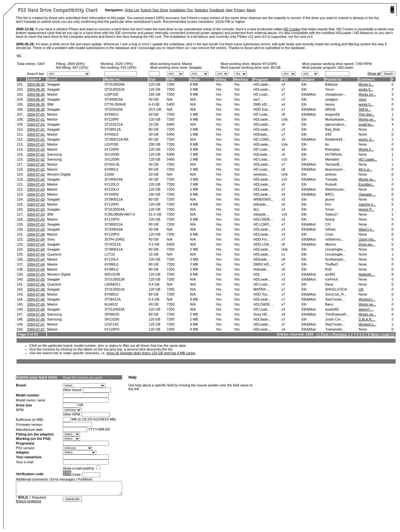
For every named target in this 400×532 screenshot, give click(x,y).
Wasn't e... (367, 229)
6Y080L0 (111, 169)
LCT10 (110, 254)
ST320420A (113, 109)
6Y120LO (112, 184)
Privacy (240, 10)
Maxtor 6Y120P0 (264, 64)
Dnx (328, 204)
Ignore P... (366, 209)
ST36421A (112, 299)
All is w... (365, 169)
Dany (329, 284)
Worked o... (367, 324)
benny (330, 104)
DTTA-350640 (115, 104)
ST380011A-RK (116, 139)
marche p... (367, 204)
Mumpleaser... (336, 119)
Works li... (366, 84)
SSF (328, 134)
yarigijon (331, 99)
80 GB (275, 67)
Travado (331, 179)
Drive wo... (367, 244)
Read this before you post (82, 377)
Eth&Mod (309, 94)
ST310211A (113, 124)
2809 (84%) (76, 64)
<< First (322, 334)
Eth (304, 84)
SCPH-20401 (115, 239)
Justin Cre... (334, 319)
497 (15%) (80, 67)
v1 (283, 254)
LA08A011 (112, 284)
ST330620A (113, 229)
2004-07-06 (36, 284)
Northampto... (335, 259)
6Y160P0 (111, 194)
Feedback (217, 10)
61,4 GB (155, 214)
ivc (19, 55)
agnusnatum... (336, 124)
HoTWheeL (334, 154)
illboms (330, 244)
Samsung (54, 154)
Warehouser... (336, 189)
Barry (329, 304)
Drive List (132, 10)
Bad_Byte (332, 129)
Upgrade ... (367, 194)
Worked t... (367, 299)
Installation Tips (181, 10)
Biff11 (329, 194)
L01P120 (111, 324)
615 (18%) (129, 67)
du (327, 144)
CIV (328, 224)
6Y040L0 (111, 134)
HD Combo (292, 29)
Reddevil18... (335, 139)
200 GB (155, 144)
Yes (218, 84)
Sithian (330, 229)
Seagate (54, 84)
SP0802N (112, 314)
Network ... (367, 274)
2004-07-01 (36, 114)
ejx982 (330, 274)
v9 (283, 114)
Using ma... (367, 239)
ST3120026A (114, 84)
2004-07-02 (36, 144)
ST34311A (112, 244)
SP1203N (112, 319)
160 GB (155, 94)
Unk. (285, 119)
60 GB (154, 114)
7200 (171, 84)
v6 (283, 269)
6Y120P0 (111, 119)
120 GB (155, 84)
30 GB (154, 134)
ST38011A (112, 129)
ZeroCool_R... (336, 294)
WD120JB (112, 274)
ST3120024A (114, 209)
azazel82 (332, 309)
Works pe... (367, 119)
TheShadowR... (337, 314)
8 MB (194, 84)
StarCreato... (335, 299)
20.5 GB (155, 109)
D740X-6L (112, 164)
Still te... (365, 109)
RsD (328, 269)
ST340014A (113, 179)
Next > (376, 334)
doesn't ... (366, 309)
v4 (283, 104)
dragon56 (332, 114)
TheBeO (331, 264)
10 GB (154, 124)
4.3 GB (154, 244)
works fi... (366, 89)
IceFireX (331, 279)
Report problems (29, 501)
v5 (283, 124)
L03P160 (111, 94)
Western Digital (59, 174)
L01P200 (111, 144)
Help (229, 10)
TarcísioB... (333, 164)
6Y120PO (112, 219)
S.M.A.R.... (367, 319)
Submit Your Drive (154, 10)
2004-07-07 (36, 324)
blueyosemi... (335, 169)
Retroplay (332, 149)
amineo (331, 174)
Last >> (388, 334)
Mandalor (332, 159)
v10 (284, 159)
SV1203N (112, 154)
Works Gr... (367, 94)
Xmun (330, 209)
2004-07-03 (36, 184)
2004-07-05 (36, 274)
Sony (51, 239)
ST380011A (113, 199)
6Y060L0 (111, 114)
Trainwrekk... (335, 329)
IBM (50, 104)
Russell (331, 184)
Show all (374, 73)
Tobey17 (332, 214)
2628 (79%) (124, 64)
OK (361, 289)
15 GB (154, 254)
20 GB (154, 174)
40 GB (154, 99)
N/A (170, 99)
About (251, 10)
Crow (329, 234)
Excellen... (367, 184)
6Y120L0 (111, 259)
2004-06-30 (36, 84)
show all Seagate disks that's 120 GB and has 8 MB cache (151, 353)
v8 (283, 169)
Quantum (54, 254)
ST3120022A (114, 89)
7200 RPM (363, 64)
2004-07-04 (36, 234)
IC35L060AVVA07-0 (120, 214)
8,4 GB (154, 284)
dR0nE (330, 109)
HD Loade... (368, 159)
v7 (283, 89)
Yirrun (330, 89)
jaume (330, 199)
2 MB (194, 89)
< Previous (338, 334)
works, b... (367, 139)
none (362, 99)
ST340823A (113, 99)
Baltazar (331, 84)
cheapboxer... (335, 94)
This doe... (367, 114)
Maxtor (187, 64)
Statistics (201, 10)
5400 (171, 104)
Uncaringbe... (335, 249)
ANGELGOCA (336, 289)
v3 (283, 84)
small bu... (367, 124)
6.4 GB (154, 104)
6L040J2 (111, 304)
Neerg (330, 219)
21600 (109, 174)
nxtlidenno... (334, 239)
